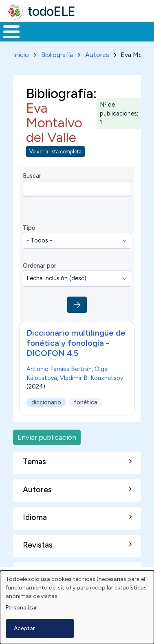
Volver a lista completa (55, 152)
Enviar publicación (47, 437)
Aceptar (24, 628)
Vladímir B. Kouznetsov (91, 378)
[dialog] (77, 607)
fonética (86, 402)
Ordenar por (40, 266)
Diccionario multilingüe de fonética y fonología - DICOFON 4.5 (76, 343)
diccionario (46, 402)
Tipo (29, 228)
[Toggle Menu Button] (11, 32)
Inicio (21, 55)
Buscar (32, 176)
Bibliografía (57, 55)
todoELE (52, 11)
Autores (97, 55)
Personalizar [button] (21, 608)
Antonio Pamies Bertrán (59, 369)
